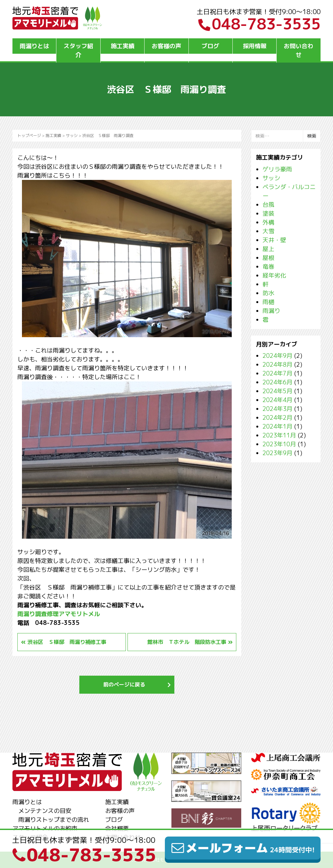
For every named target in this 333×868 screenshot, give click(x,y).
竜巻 (268, 267)
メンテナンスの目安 (45, 811)
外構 (268, 222)
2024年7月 (277, 373)
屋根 (268, 258)
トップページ (29, 135)
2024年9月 (277, 356)
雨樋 (268, 302)
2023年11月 (279, 435)
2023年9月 (277, 453)
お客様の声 (166, 46)
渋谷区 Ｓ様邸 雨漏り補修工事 (67, 642)
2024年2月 (277, 418)
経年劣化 (274, 275)
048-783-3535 (259, 24)
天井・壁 (274, 240)
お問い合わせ (299, 50)
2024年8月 (277, 365)
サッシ (72, 135)
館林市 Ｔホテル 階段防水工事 (187, 642)
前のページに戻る (124, 685)
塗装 (268, 213)
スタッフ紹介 (78, 50)
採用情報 (255, 46)
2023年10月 (279, 444)
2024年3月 (277, 409)
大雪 (268, 231)
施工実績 (123, 46)
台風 (268, 205)
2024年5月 (277, 391)
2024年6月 (277, 382)
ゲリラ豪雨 (277, 169)
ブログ (210, 46)
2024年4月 (277, 400)
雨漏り (271, 311)
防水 (268, 293)
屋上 (268, 249)
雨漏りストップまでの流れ (54, 820)
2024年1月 (277, 426)
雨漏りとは (34, 46)
